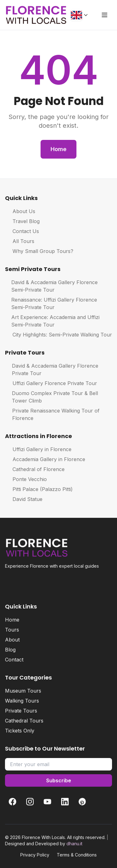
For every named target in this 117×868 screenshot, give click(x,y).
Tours (12, 630)
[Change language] (80, 15)
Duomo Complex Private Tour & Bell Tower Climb (51, 397)
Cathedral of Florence (35, 469)
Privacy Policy (35, 855)
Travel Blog (22, 221)
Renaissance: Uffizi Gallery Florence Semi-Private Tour (51, 303)
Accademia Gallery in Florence (45, 459)
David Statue (24, 499)
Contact (14, 660)
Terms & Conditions (77, 855)
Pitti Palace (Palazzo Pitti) (39, 489)
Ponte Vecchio (26, 479)
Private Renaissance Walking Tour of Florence (52, 414)
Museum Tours (23, 691)
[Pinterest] (82, 802)
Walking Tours (22, 701)
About (12, 640)
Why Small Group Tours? (39, 251)
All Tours (20, 241)
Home (58, 149)
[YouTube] (47, 802)
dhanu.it (74, 844)
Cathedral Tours (24, 721)
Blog (10, 650)
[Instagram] (30, 802)
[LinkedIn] (65, 802)
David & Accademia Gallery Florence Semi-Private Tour (51, 286)
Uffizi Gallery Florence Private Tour (51, 383)
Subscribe (59, 780)
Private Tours (21, 711)
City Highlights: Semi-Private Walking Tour (58, 335)
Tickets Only (20, 731)
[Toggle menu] (105, 15)
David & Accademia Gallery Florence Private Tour (52, 370)
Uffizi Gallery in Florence (38, 449)
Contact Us (22, 231)
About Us (20, 211)
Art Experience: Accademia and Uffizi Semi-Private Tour (52, 321)
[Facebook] (12, 802)
